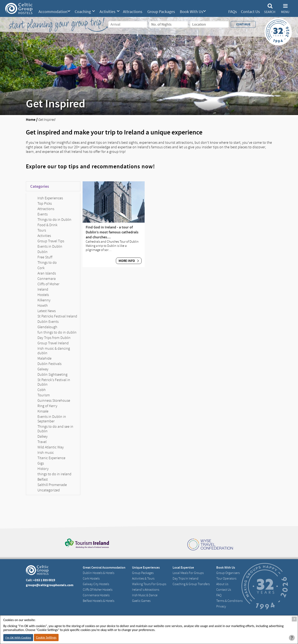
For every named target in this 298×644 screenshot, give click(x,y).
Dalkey (43, 436)
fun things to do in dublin (57, 332)
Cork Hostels (91, 579)
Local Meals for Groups (188, 573)
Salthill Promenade (52, 485)
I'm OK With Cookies (18, 638)
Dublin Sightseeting (52, 374)
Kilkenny (44, 300)
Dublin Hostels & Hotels (99, 573)
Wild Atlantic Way (51, 447)
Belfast (43, 479)
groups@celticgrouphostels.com (50, 585)
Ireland (43, 289)
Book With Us (191, 12)
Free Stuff (45, 257)
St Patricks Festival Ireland (57, 316)
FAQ (219, 595)
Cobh (42, 390)
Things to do (47, 263)
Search (270, 12)
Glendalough (47, 327)
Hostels (43, 295)
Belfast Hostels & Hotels (99, 601)
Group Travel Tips (51, 241)
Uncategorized (49, 490)
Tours (42, 230)
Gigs (41, 463)
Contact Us (250, 12)
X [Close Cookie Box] (294, 619)
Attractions (133, 12)
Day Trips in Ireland (186, 579)
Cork (41, 268)
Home (31, 120)
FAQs (233, 12)
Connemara (47, 279)
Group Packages (161, 12)
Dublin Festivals (49, 364)
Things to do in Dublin (54, 220)
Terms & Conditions (229, 601)
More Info (129, 261)
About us (222, 584)
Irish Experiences (50, 198)
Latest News (47, 311)
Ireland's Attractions (146, 590)
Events (43, 214)
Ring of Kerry (47, 406)
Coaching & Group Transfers (191, 584)
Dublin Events (48, 322)
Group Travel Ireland (53, 343)
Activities (107, 12)
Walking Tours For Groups (149, 584)
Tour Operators (226, 579)
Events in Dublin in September (52, 419)
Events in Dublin (50, 246)
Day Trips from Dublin (54, 338)
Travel (42, 442)
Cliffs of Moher (48, 284)
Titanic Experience (51, 458)
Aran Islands (47, 273)
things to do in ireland (54, 474)
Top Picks (45, 203)
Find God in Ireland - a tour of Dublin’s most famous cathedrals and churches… (112, 232)
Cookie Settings (46, 637)
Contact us (224, 590)
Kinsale (43, 411)
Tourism (44, 395)
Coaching (83, 12)
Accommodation (53, 12)
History (43, 469)
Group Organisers (228, 573)
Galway (43, 369)
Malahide (44, 358)
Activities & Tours (143, 579)
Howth (43, 305)
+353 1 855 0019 (44, 580)
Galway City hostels (96, 584)
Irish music (46, 453)
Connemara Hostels (96, 595)
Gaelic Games (141, 601)
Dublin (43, 252)
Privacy (221, 606)
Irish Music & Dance (145, 595)
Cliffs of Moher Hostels (98, 590)
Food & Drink (47, 225)
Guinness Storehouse (54, 400)
